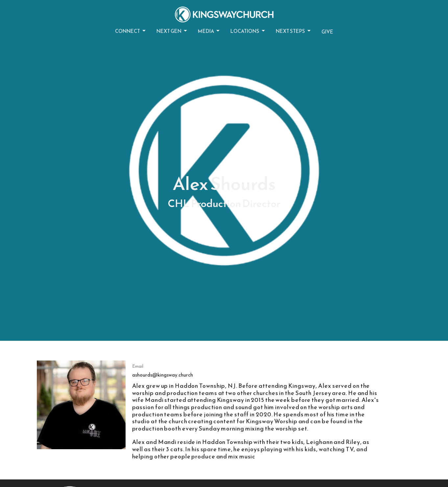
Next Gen (172, 31)
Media (209, 31)
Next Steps (294, 31)
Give (327, 32)
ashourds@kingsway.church (163, 375)
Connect (131, 31)
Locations (248, 31)
